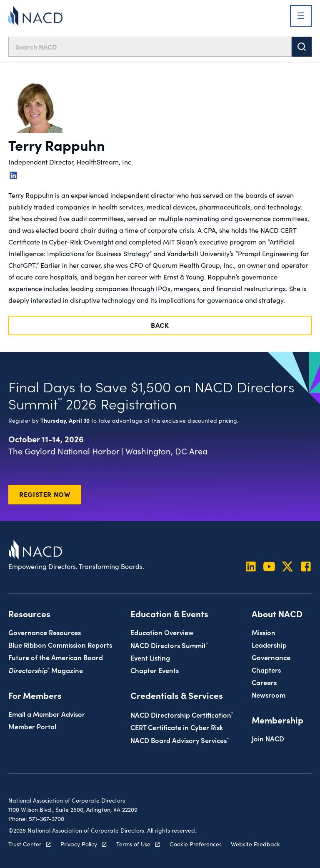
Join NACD (268, 738)
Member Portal (32, 726)
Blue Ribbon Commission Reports (60, 645)
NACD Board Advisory (180, 740)
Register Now (45, 494)
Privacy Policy (79, 844)
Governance (271, 657)
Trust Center (25, 844)
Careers (264, 682)
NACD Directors (169, 645)
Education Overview (162, 632)
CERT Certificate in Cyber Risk (177, 727)
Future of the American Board (56, 657)
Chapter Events (155, 670)
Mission (264, 632)
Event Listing (150, 657)
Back (160, 325)
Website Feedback (255, 844)
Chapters (266, 670)
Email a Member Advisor (47, 714)
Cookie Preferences (196, 844)
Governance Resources (45, 632)
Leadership (269, 645)
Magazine (46, 670)
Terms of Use (133, 844)
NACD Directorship (182, 715)
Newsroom (269, 695)
